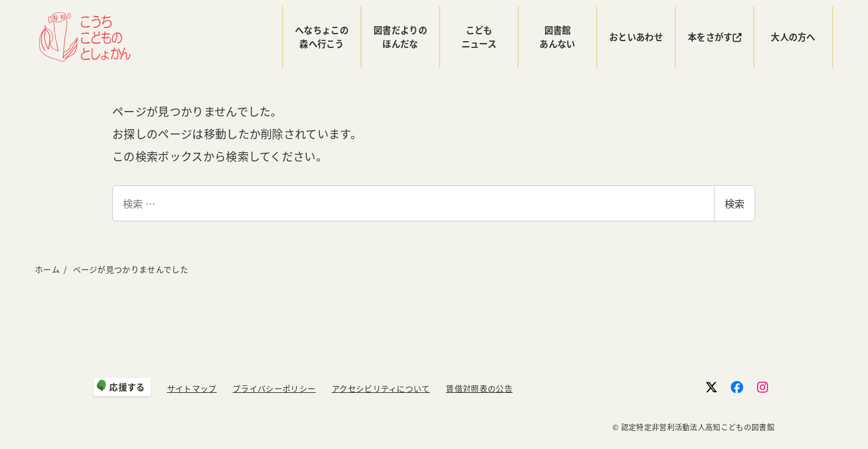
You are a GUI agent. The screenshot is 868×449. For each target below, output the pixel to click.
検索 (735, 203)
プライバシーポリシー (274, 388)
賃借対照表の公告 (479, 388)
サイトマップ (192, 388)
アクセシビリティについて (381, 388)
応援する (127, 387)
